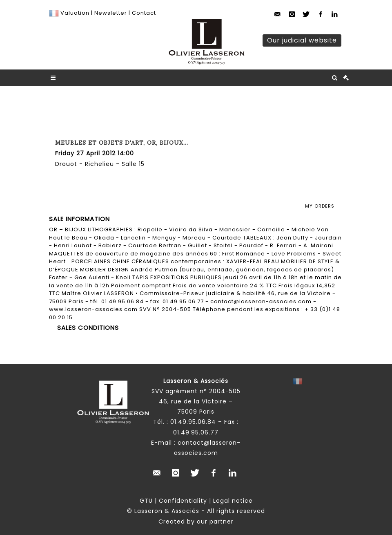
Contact (144, 13)
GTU (146, 501)
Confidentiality (183, 501)
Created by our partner (196, 522)
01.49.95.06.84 (193, 422)
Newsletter (110, 13)
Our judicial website (302, 40)
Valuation (75, 13)
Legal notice (233, 501)
